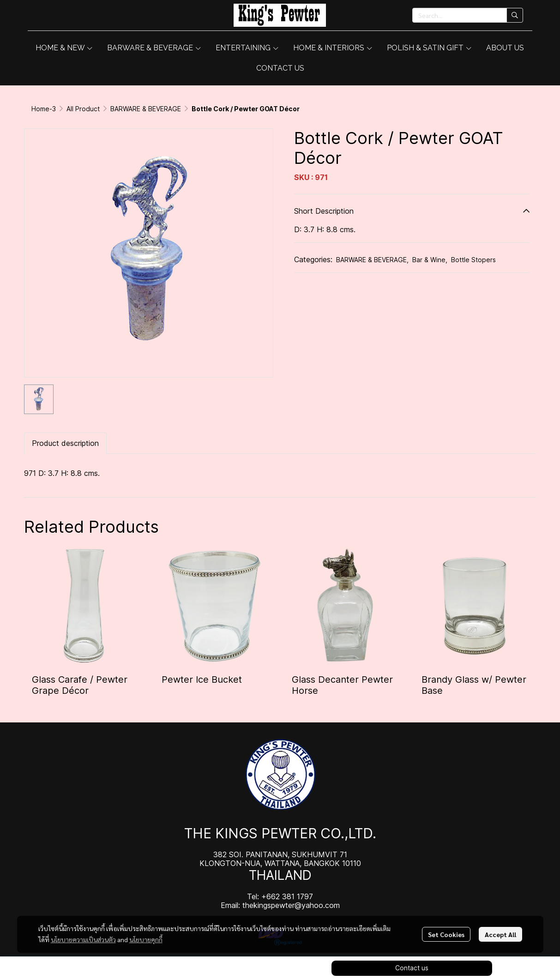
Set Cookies (446, 934)
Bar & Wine (430, 260)
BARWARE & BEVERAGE (146, 109)
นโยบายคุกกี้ (146, 939)
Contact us (412, 968)
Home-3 (44, 109)
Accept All (500, 934)
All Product (83, 109)
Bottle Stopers (473, 260)
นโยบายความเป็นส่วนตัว (83, 939)
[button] (468, 15)
